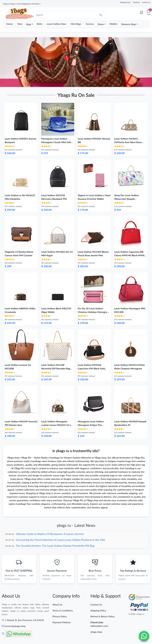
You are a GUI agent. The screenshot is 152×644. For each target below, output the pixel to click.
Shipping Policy (98, 611)
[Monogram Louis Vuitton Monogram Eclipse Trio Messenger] (94, 402)
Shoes (101, 24)
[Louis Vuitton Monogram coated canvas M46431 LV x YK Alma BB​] (58, 402)
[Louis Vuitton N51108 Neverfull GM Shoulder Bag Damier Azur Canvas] (58, 345)
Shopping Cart (125, 2)
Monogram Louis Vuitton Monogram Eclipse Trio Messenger (91, 425)
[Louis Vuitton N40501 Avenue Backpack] (21, 119)
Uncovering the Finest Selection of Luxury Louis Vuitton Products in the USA (60, 540)
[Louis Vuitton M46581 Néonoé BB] (94, 119)
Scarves (90, 24)
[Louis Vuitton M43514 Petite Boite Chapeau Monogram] (131, 345)
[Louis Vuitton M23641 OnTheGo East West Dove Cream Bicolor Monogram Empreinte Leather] (131, 119)
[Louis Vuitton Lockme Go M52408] (21, 345)
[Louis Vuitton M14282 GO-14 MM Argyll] (58, 232)
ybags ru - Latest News (76, 525)
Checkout (136, 2)
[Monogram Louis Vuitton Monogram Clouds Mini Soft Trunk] (58, 119)
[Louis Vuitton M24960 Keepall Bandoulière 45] (131, 402)
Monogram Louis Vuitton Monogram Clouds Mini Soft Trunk (56, 142)
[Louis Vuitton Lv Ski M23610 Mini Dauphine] (21, 175)
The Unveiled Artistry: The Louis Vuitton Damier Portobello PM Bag (55, 546)
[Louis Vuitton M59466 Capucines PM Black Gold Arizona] (94, 345)
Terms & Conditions (63, 611)
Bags (29, 24)
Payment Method (61, 623)
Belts (39, 24)
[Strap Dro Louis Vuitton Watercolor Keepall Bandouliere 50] (131, 175)
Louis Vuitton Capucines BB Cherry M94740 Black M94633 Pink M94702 (131, 255)
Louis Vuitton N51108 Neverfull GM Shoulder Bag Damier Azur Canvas (56, 368)
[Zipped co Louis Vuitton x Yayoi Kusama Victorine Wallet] (94, 175)
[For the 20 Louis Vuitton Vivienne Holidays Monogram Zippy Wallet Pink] (94, 289)
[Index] (141, 12)
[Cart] (149, 12)
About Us (57, 605)
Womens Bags (129, 24)
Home (10, 24)
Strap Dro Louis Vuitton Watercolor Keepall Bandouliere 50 (127, 199)
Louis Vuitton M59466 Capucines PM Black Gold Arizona (91, 368)
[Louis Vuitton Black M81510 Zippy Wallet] (58, 289)
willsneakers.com (99, 626)
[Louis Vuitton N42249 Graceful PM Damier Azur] (21, 402)
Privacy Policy (60, 617)
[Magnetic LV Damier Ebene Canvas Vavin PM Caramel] (21, 232)
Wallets (113, 24)
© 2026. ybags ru (136, 614)
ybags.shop (96, 632)
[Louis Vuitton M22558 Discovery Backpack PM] (58, 175)
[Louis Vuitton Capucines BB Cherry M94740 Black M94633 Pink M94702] (131, 232)
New (20, 24)
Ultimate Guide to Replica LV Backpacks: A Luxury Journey (50, 534)
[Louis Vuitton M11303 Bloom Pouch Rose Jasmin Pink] (94, 232)
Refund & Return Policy (102, 617)
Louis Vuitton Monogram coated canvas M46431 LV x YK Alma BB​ (56, 425)
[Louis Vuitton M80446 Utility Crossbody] (21, 289)
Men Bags (76, 24)
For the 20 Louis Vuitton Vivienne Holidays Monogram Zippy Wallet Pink (93, 312)
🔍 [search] (101, 15)
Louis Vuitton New (56, 24)
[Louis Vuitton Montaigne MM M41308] (131, 289)
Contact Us (146, 2)
